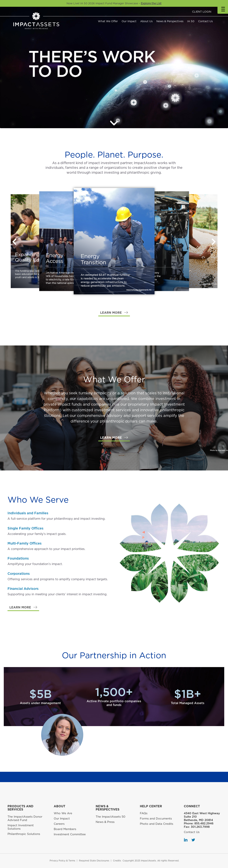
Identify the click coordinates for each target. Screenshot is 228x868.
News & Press (105, 822)
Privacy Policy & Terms (62, 861)
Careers (59, 824)
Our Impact (129, 21)
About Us (146, 21)
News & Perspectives (170, 21)
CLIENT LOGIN (202, 12)
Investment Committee (70, 834)
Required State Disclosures (94, 861)
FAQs (144, 813)
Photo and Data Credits (156, 824)
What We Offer (108, 21)
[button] (214, 242)
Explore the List (151, 3)
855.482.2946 (204, 823)
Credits (117, 861)
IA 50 (191, 21)
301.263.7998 (200, 827)
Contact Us (205, 21)
